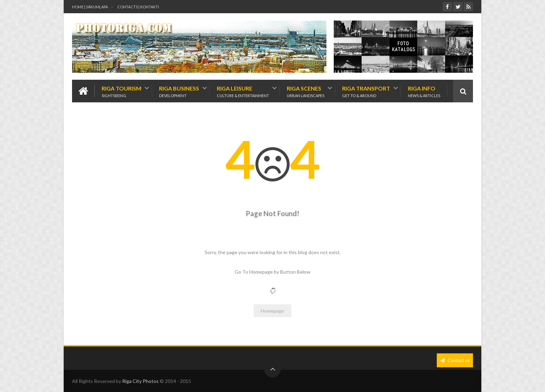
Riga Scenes (306, 91)
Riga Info (424, 91)
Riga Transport (366, 91)
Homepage (272, 311)
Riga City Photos (140, 381)
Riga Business (179, 91)
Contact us (455, 360)
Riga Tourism (121, 91)
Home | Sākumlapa (90, 7)
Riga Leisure (243, 91)
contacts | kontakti (138, 7)
